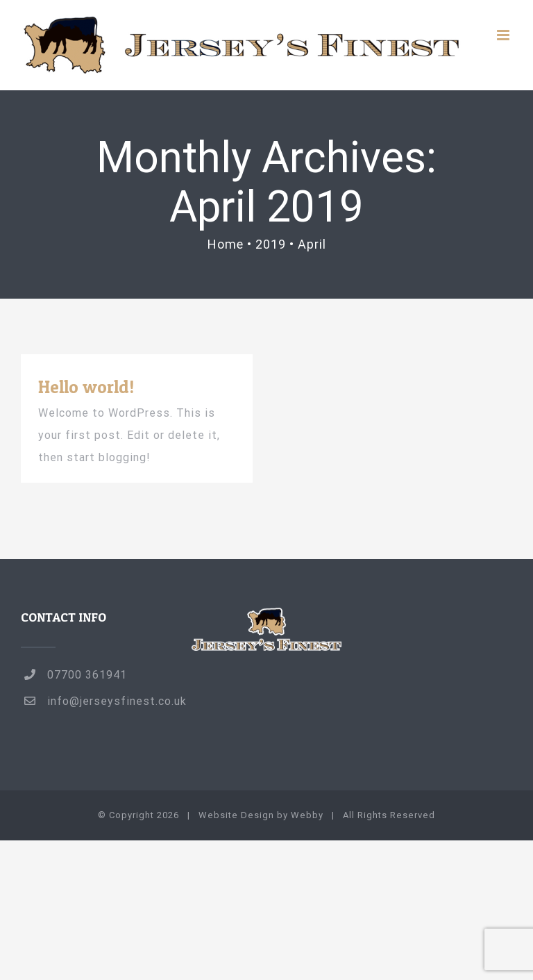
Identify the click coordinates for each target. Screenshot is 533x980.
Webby (307, 815)
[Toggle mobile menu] (505, 35)
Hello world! (86, 387)
